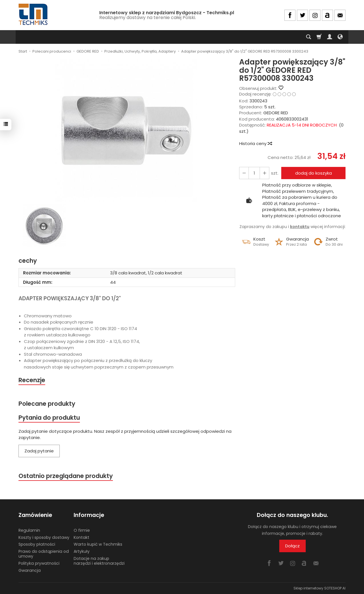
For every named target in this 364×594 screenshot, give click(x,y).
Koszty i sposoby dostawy (44, 537)
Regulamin (29, 530)
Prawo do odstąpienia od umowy (44, 554)
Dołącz (292, 546)
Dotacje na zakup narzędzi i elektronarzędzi (99, 561)
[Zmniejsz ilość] (264, 173)
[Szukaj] (309, 37)
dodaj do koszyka (314, 173)
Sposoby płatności (37, 544)
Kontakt (81, 537)
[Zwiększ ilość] (244, 173)
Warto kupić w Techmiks (98, 544)
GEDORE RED (276, 113)
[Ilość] (254, 173)
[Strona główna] (34, 14)
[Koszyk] (319, 37)
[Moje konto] (330, 37)
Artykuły (82, 551)
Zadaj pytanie (39, 451)
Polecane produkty (47, 404)
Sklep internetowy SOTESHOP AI (319, 588)
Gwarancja (30, 570)
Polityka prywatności (39, 563)
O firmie (82, 530)
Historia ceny (255, 143)
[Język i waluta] (340, 37)
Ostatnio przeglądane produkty (66, 476)
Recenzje (32, 380)
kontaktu (300, 227)
